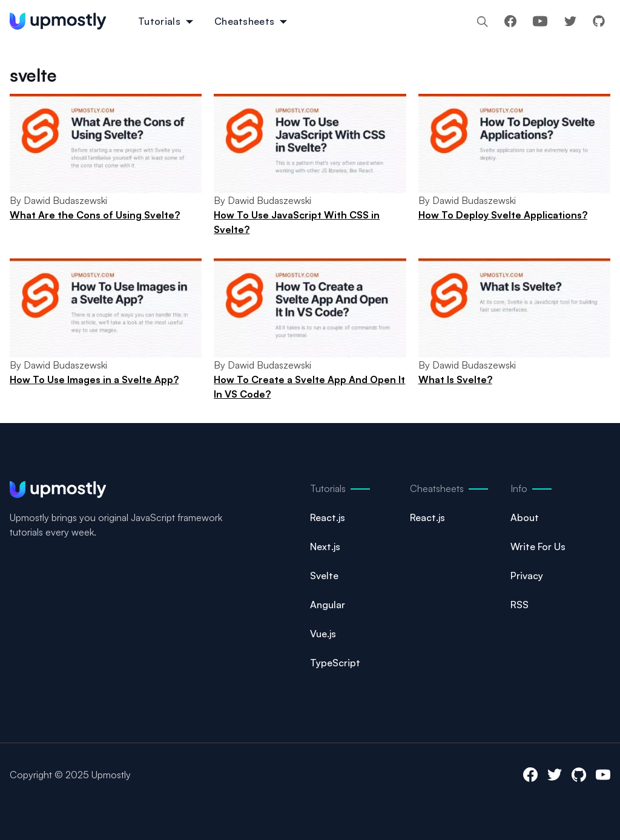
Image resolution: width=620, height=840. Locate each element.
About (525, 517)
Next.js (325, 546)
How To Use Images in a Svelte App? (94, 379)
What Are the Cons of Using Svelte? (95, 215)
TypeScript (335, 663)
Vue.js (323, 634)
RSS (519, 605)
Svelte (324, 576)
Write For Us (538, 546)
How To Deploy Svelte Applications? (503, 215)
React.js (328, 517)
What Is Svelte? (455, 379)
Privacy (527, 576)
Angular (328, 605)
